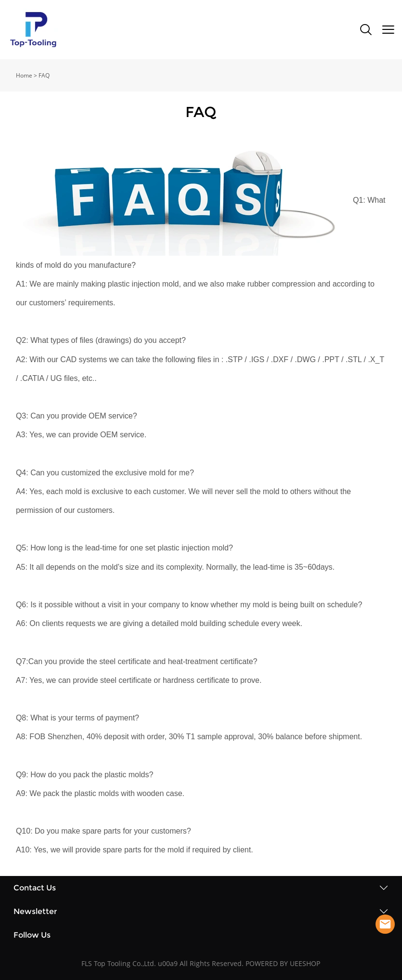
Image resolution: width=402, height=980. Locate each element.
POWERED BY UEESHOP (283, 963)
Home (24, 75)
